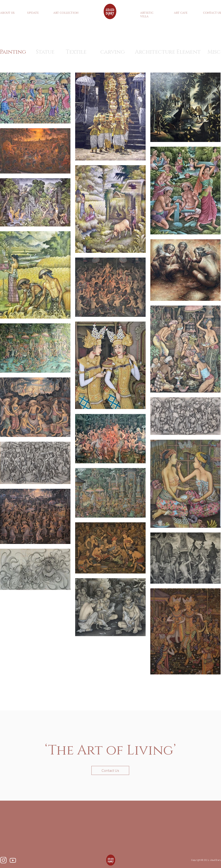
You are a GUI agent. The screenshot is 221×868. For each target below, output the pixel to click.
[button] (110, 770)
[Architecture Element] (168, 52)
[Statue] (45, 52)
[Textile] (76, 52)
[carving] (113, 52)
